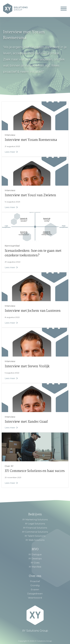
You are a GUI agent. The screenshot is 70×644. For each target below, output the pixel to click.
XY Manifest (35, 567)
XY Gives (35, 563)
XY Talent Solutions (35, 536)
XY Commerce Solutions (35, 532)
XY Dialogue (35, 555)
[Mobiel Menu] (64, 9)
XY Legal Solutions (35, 524)
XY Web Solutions (35, 540)
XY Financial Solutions (35, 528)
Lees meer (11, 152)
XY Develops (35, 559)
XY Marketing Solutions (35, 520)
